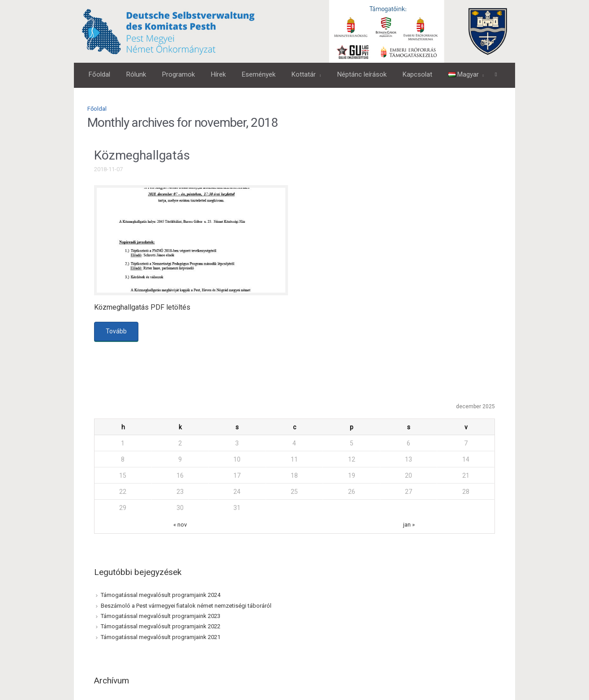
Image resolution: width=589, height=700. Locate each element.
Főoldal (97, 109)
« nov (180, 525)
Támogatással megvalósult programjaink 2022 (161, 626)
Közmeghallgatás (142, 155)
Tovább (116, 331)
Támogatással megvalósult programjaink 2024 (161, 595)
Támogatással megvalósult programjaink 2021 (161, 637)
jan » (409, 525)
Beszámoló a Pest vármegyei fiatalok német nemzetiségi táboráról (186, 606)
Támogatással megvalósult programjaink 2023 (161, 616)
